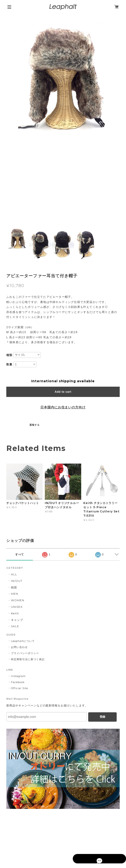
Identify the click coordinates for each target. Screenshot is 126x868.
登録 (102, 717)
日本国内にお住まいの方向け (63, 407)
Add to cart (63, 392)
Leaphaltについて (23, 641)
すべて (20, 555)
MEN (15, 594)
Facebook (18, 682)
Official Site (19, 688)
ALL (14, 574)
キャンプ (17, 620)
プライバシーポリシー (25, 653)
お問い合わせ (19, 647)
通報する (35, 425)
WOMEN (18, 600)
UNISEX (17, 607)
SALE (15, 626)
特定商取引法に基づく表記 (28, 659)
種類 (9, 355)
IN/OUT (17, 581)
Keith (15, 613)
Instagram (18, 676)
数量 (9, 364)
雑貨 (14, 587)
